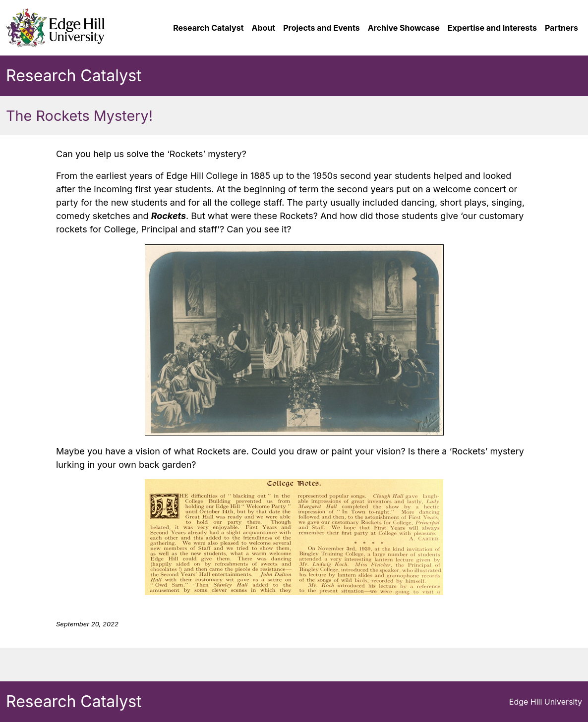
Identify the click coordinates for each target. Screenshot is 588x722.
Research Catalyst (74, 76)
